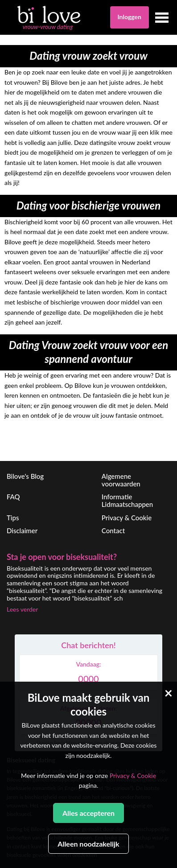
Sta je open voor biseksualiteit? (62, 557)
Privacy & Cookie (127, 518)
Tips (13, 518)
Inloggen (130, 17)
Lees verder (22, 609)
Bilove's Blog (25, 476)
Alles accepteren (88, 813)
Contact (113, 531)
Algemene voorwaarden (121, 480)
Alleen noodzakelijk (88, 844)
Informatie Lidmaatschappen (127, 500)
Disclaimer (22, 531)
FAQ (13, 497)
